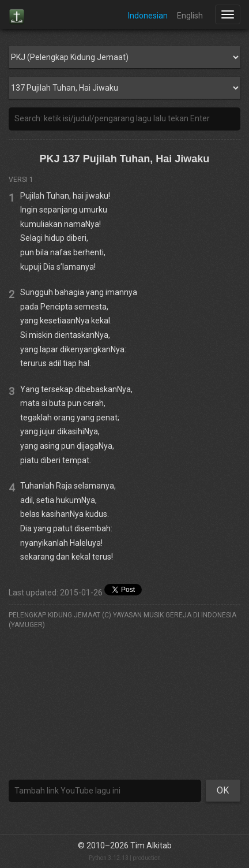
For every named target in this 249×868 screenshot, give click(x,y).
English (190, 16)
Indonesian (148, 16)
